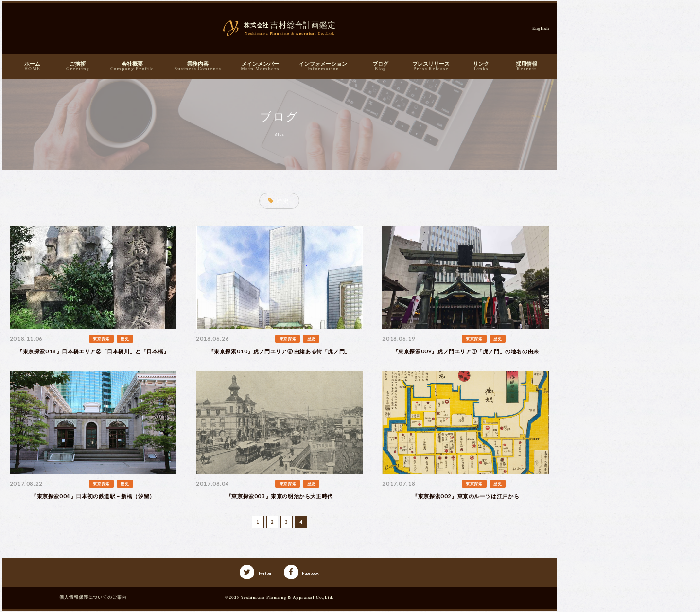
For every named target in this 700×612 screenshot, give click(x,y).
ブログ (380, 67)
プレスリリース (431, 67)
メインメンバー (260, 67)
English (541, 28)
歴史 (125, 339)
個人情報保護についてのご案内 (93, 597)
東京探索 (101, 339)
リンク (481, 67)
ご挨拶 (78, 67)
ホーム (32, 67)
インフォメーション (323, 67)
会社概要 (132, 67)
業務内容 (198, 67)
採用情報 (527, 67)
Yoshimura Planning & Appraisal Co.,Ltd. (287, 597)
